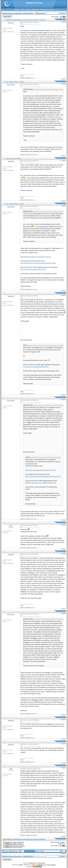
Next (64, 17)
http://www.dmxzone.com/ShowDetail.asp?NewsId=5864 (38, 263)
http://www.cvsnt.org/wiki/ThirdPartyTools (33, 269)
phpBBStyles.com (42, 865)
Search (28, 9)
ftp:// (46, 542)
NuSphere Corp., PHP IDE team (37, 863)
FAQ (23, 9)
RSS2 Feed (40, 13)
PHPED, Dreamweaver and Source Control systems (26, 839)
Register (17, 9)
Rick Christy (11, 85)
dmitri (11, 526)
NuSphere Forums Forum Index (12, 13)
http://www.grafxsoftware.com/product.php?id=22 (36, 257)
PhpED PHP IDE (28, 13)
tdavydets (11, 23)
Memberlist (35, 9)
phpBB (20, 865)
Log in (52, 9)
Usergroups (44, 9)
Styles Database (51, 865)
